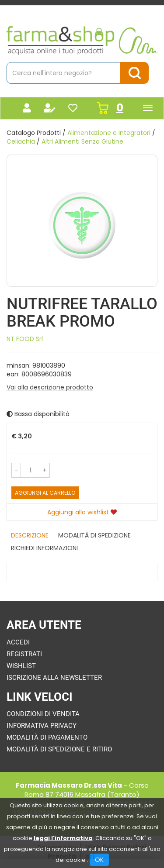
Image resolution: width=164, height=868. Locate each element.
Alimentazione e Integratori (109, 133)
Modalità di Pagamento (47, 737)
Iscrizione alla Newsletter (54, 678)
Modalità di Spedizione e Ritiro (59, 749)
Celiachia (21, 141)
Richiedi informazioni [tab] (44, 548)
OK (99, 860)
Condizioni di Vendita (43, 714)
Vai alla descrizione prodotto (50, 387)
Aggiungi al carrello (45, 493)
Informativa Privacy (42, 726)
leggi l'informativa (63, 838)
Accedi (18, 642)
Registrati (24, 654)
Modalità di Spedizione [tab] (94, 535)
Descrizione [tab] (30, 535)
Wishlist (21, 666)
